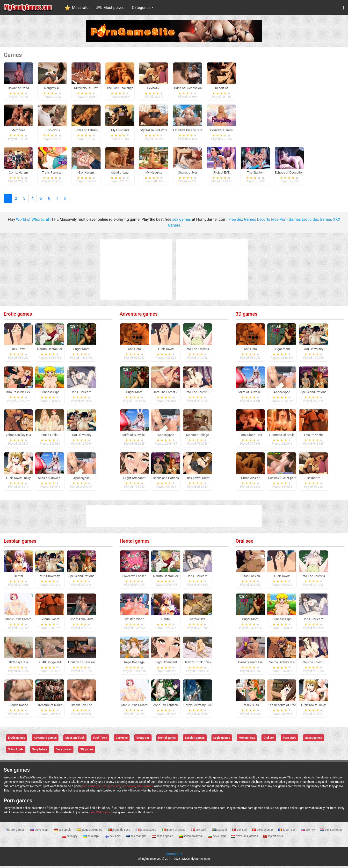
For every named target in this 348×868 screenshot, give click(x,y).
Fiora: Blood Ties (250, 437)
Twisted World (134, 621)
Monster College (198, 437)
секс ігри (92, 838)
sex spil (240, 832)
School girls (16, 752)
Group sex (143, 740)
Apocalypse (81, 480)
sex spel (220, 832)
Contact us (174, 856)
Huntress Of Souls (282, 437)
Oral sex (244, 543)
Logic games (222, 740)
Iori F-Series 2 (82, 394)
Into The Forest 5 (197, 394)
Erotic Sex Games (317, 222)
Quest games (314, 740)
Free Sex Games (242, 222)
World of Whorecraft (33, 222)
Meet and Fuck (75, 740)
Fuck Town (100, 740)
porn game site (91, 788)
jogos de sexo (119, 832)
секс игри (217, 838)
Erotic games (18, 316)
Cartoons (122, 740)
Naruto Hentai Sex (50, 351)
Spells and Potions (166, 480)
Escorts (264, 222)
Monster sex (247, 740)
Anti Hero (134, 351)
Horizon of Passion (81, 664)
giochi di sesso (174, 832)
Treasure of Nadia (50, 707)
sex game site (111, 788)
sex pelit (113, 838)
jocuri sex (287, 832)
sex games (182, 222)
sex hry (308, 832)
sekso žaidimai (191, 838)
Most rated (81, 8)
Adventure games (139, 316)
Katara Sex (197, 621)
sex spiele (63, 832)
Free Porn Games (286, 222)
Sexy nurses (64, 752)
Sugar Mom (81, 351)
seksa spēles (163, 838)
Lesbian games (20, 543)
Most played (114, 8)
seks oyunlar (263, 832)
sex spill (199, 832)
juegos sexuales (90, 832)
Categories (141, 8)
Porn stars (290, 740)
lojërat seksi (273, 838)
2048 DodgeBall (50, 664)
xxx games (128, 788)
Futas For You (250, 578)
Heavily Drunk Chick (197, 664)
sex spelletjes (331, 832)
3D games (246, 316)
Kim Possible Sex (18, 394)
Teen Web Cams (100, 815)
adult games (145, 788)
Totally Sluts (250, 707)
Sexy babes (40, 752)
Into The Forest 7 (166, 394)
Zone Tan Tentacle (166, 707)
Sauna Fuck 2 (50, 437)
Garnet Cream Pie (250, 664)
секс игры (40, 832)
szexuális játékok (245, 838)
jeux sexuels (146, 832)
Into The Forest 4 (197, 351)
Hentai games (135, 543)
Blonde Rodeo (18, 707)
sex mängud (136, 838)
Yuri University (81, 437)
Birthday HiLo (18, 664)
